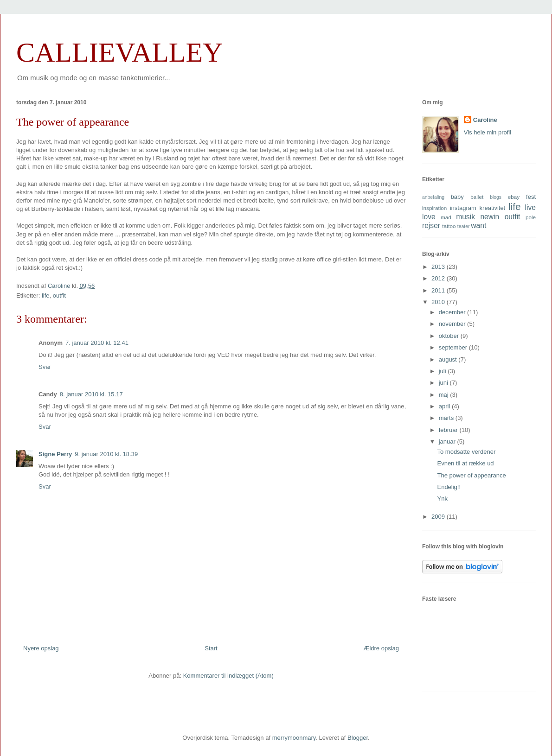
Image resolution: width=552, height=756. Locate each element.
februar (449, 430)
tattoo (449, 226)
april (445, 406)
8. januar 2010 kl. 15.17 (91, 394)
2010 (439, 302)
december (453, 312)
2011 (439, 290)
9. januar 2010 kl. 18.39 (106, 454)
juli (443, 371)
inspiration (434, 208)
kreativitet (493, 208)
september (454, 347)
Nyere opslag (41, 648)
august (449, 359)
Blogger (358, 738)
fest (531, 197)
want (478, 226)
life (46, 295)
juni (444, 383)
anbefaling (433, 197)
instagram (463, 208)
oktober (450, 336)
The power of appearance (471, 475)
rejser (431, 226)
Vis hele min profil (488, 132)
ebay (514, 197)
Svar (45, 367)
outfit (59, 295)
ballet (477, 197)
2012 (439, 278)
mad (446, 217)
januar (448, 442)
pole (531, 217)
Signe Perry (55, 454)
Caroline (485, 120)
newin (490, 217)
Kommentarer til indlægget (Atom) (228, 676)
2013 (439, 267)
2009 (439, 517)
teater (464, 226)
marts (447, 418)
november (453, 324)
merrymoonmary (294, 738)
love (429, 217)
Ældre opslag (381, 648)
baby (457, 197)
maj (445, 395)
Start (211, 648)
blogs (496, 197)
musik (465, 217)
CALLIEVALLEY (120, 52)
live (530, 207)
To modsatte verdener (466, 452)
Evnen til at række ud (465, 463)
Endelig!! (449, 487)
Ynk (442, 499)
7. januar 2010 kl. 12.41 (97, 343)
